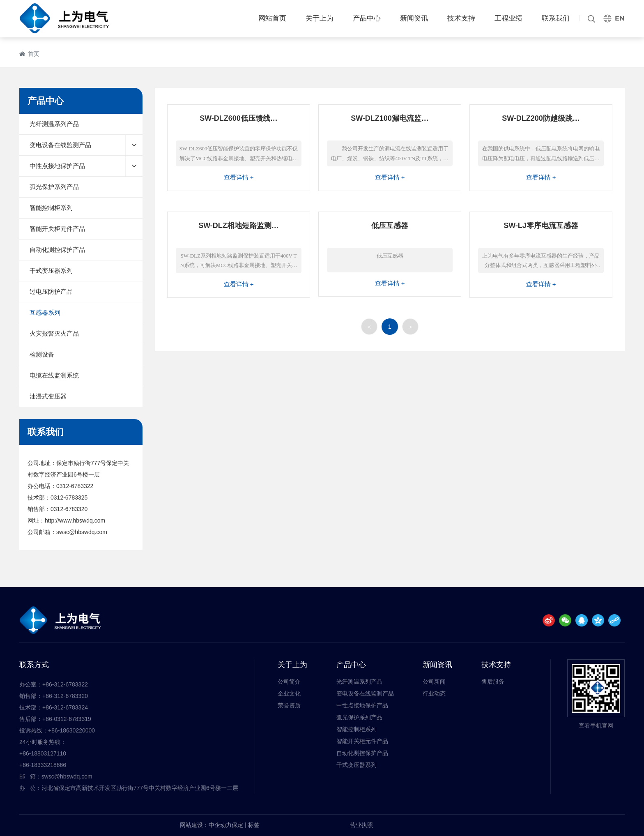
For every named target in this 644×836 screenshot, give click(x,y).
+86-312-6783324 (65, 707)
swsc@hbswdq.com (82, 532)
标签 (254, 825)
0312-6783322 (75, 486)
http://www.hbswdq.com (75, 520)
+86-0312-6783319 (67, 719)
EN (620, 18)
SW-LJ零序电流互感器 (541, 226)
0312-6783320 (69, 509)
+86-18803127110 (43, 753)
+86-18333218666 (43, 765)
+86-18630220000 (71, 730)
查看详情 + (239, 177)
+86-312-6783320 (65, 696)
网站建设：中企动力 (206, 825)
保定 (237, 825)
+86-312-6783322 (65, 684)
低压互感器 (390, 226)
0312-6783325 (69, 497)
